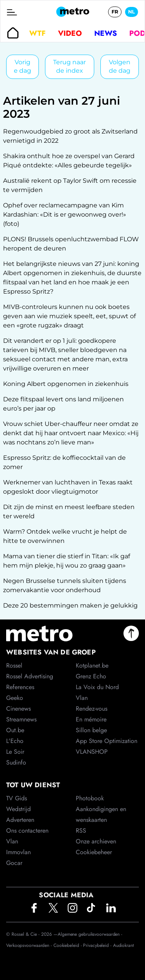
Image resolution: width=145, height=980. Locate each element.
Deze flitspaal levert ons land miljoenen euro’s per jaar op (63, 404)
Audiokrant (123, 945)
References (20, 687)
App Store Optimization (107, 741)
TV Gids (17, 798)
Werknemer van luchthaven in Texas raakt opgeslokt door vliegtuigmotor (68, 487)
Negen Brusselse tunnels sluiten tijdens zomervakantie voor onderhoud (65, 585)
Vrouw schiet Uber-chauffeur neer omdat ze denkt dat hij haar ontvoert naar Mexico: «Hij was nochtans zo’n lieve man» (71, 433)
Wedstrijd (18, 809)
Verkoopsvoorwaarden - (30, 945)
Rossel (14, 665)
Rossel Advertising (30, 676)
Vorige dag (22, 66)
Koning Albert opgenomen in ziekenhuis (66, 384)
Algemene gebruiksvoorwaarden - (90, 934)
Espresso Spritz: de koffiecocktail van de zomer (64, 462)
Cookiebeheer (94, 852)
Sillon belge (91, 730)
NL (132, 12)
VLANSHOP (92, 752)
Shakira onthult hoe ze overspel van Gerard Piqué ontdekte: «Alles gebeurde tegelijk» (69, 161)
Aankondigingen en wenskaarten (101, 814)
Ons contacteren (27, 831)
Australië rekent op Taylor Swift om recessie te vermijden (70, 185)
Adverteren (20, 820)
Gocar (14, 863)
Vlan (12, 841)
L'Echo (15, 741)
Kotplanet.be (92, 665)
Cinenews (18, 709)
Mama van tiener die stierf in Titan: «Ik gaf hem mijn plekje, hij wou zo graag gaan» (67, 561)
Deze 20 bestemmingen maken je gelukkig (70, 605)
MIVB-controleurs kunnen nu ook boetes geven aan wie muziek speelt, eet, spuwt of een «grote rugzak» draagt (69, 316)
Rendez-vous (92, 709)
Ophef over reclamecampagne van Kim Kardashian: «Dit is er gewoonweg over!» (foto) (65, 215)
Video (70, 33)
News (106, 33)
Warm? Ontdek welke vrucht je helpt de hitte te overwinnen (65, 536)
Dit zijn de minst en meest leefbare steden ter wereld (69, 512)
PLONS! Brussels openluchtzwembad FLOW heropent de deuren (71, 244)
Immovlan (18, 852)
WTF (37, 33)
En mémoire (91, 719)
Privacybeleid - (98, 945)
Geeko (15, 698)
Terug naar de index (69, 66)
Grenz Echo (91, 676)
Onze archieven (96, 841)
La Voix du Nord (97, 687)
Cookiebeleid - (68, 945)
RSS (81, 831)
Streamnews (21, 719)
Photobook (90, 798)
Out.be (15, 730)
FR (115, 12)
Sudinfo (16, 762)
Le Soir (15, 752)
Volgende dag (120, 66)
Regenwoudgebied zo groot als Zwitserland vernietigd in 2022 (70, 136)
